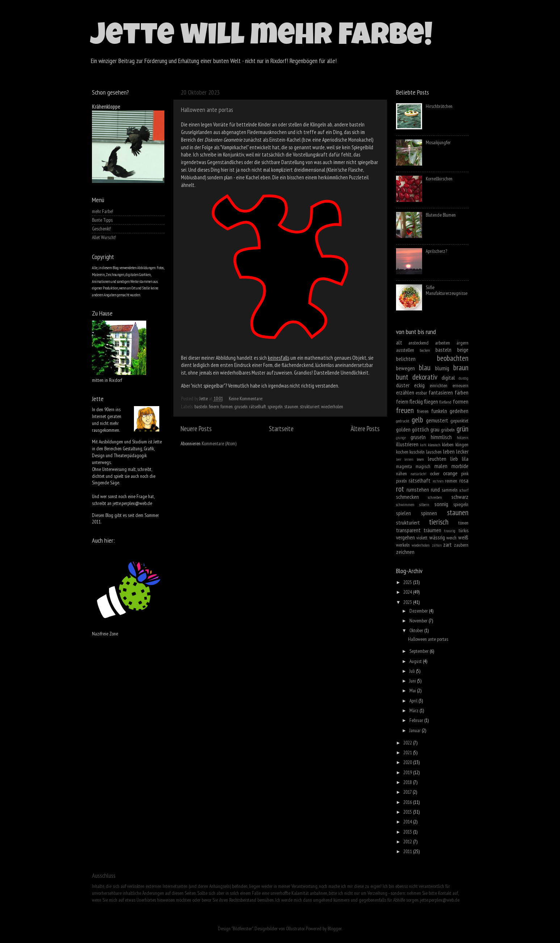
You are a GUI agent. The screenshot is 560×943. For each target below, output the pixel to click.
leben (449, 451)
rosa (464, 480)
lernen (409, 459)
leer (399, 459)
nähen (401, 473)
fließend (445, 402)
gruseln (241, 406)
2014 (408, 822)
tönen (463, 523)
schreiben (435, 497)
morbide (460, 466)
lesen (420, 459)
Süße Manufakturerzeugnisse (447, 290)
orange (450, 473)
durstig (464, 378)
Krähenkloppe (106, 107)
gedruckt (403, 421)
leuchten (437, 459)
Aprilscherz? (436, 251)
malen (441, 466)
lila (465, 459)
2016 (408, 802)
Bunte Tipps (102, 220)
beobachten (453, 358)
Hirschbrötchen (439, 106)
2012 (408, 842)
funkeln (439, 411)
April (414, 701)
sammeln (450, 490)
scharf (464, 490)
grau (435, 429)
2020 (408, 762)
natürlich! (418, 474)
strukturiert (310, 406)
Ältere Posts (365, 429)
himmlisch (441, 437)
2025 (408, 582)
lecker (462, 451)
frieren (423, 411)
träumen (432, 530)
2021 (408, 752)
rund (435, 489)
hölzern (463, 437)
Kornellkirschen (439, 179)
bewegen (405, 368)
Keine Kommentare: (246, 399)
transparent (408, 530)
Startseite (281, 429)
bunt (402, 377)
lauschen (434, 452)
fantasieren (441, 392)
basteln (201, 406)
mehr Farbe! (103, 211)
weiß (463, 537)
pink (465, 473)
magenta (404, 466)
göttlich (420, 429)
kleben (448, 445)
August (416, 661)
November (419, 621)
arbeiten (443, 343)
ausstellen (405, 350)
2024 (408, 592)
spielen (403, 513)
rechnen (438, 481)
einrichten (439, 385)
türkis (464, 530)
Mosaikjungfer (438, 142)
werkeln (403, 545)
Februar (417, 720)
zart (447, 544)
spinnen (429, 513)
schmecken (407, 497)
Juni (413, 681)
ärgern (462, 343)
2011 (408, 851)
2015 (408, 812)
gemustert (437, 420)
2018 (408, 782)
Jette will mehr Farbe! (261, 38)
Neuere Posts (196, 429)
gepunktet (459, 421)
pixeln (401, 481)
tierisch (439, 522)
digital (448, 377)
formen (227, 406)
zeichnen (405, 552)
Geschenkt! (102, 229)
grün (462, 429)
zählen (437, 545)
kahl (423, 445)
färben (462, 392)
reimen (451, 481)
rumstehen (418, 489)
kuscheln (417, 452)
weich (451, 538)
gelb (417, 420)
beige (463, 350)
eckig (419, 385)
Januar (416, 730)
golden (403, 429)
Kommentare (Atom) (219, 443)
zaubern (461, 545)
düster (403, 385)
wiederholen (332, 406)
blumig (442, 368)
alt (399, 342)
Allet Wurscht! (104, 237)
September (420, 651)
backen (425, 350)
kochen (402, 452)
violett (422, 538)
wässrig (437, 537)
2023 (408, 602)
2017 (408, 792)
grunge (401, 438)
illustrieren (407, 444)
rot (400, 489)
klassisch (434, 445)
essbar (421, 393)
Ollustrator (295, 929)
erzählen (405, 392)
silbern (424, 504)
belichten (406, 359)
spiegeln (275, 406)
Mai (413, 690)
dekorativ (425, 377)
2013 (408, 832)
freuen (405, 410)
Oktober (417, 630)
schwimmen (405, 504)
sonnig (441, 504)
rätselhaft (258, 406)
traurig (450, 531)
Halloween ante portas (207, 110)
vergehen (405, 537)
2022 (408, 743)
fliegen (431, 401)
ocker (435, 473)
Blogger (334, 929)
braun (461, 367)
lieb (454, 459)
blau (425, 367)
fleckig (416, 401)
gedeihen (459, 411)
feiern (214, 406)
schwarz (460, 497)
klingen (462, 445)
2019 (408, 772)
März (414, 710)
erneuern (460, 385)
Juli (413, 671)
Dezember (419, 611)
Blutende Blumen (441, 215)
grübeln (448, 430)
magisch (423, 466)
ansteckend (418, 343)
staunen (291, 406)
